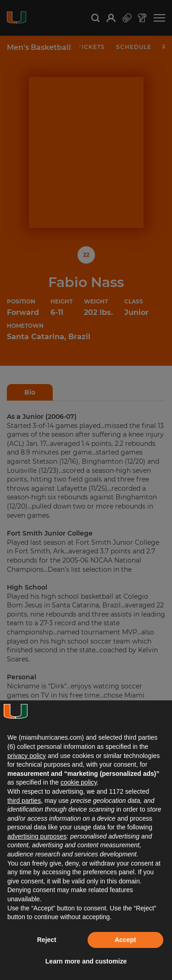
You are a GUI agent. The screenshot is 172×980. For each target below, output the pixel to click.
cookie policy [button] (79, 782)
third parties (24, 801)
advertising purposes (37, 836)
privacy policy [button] (27, 756)
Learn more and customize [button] (86, 961)
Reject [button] (47, 940)
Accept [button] (125, 940)
